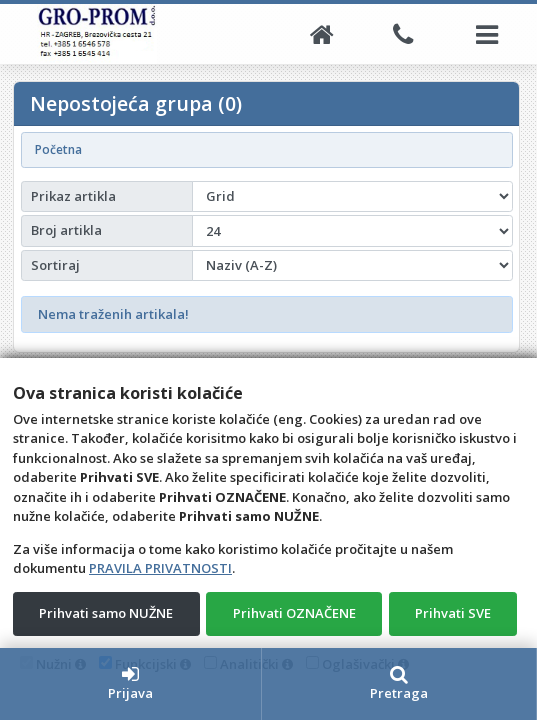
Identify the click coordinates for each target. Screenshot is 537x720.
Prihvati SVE (453, 613)
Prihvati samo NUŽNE (106, 613)
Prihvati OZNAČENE (294, 613)
